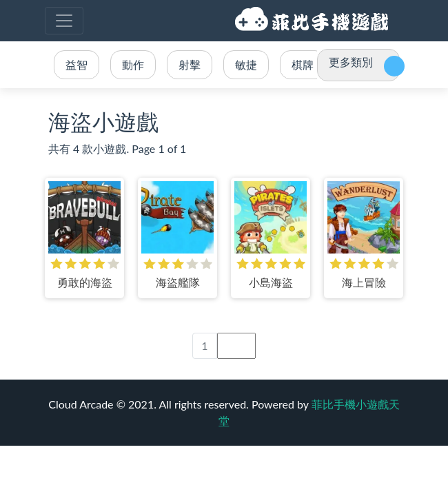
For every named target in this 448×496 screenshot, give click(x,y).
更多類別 (351, 62)
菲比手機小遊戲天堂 (314, 21)
